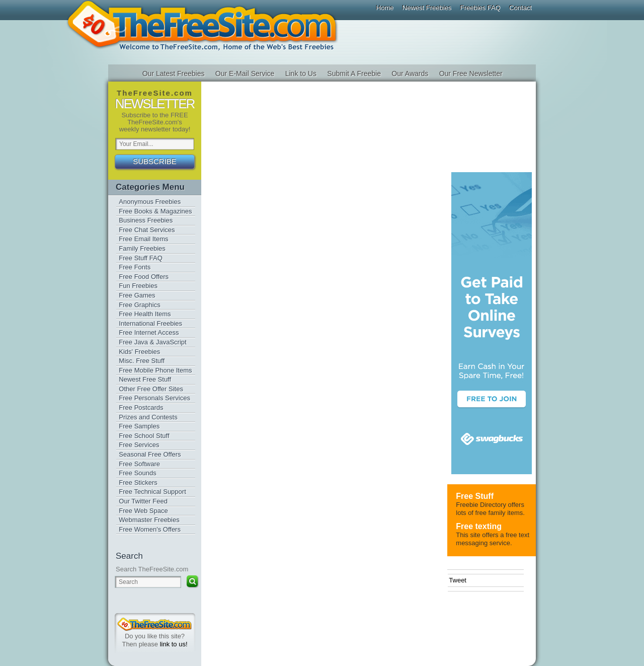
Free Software (139, 464)
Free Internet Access (149, 332)
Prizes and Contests (148, 417)
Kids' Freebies (139, 352)
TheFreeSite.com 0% (154, 624)
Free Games (137, 295)
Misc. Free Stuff (142, 361)
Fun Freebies (138, 286)
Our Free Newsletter (471, 73)
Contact (520, 8)
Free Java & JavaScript (152, 342)
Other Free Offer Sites (151, 389)
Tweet (458, 580)
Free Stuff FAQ (140, 258)
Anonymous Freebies (150, 202)
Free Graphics (139, 305)
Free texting (479, 526)
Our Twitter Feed (143, 501)
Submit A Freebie (354, 73)
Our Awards (410, 73)
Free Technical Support (152, 492)
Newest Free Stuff (145, 379)
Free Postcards (141, 408)
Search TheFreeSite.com (152, 569)
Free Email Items (143, 239)
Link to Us (301, 73)
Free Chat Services (147, 230)
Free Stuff (475, 496)
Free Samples (139, 426)
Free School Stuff (144, 436)
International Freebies (150, 323)
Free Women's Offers (150, 529)
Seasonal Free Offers (150, 454)
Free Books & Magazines (155, 211)
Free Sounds (137, 473)
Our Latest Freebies (174, 73)
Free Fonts (135, 267)
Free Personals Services (154, 398)
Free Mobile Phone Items (155, 370)
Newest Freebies (427, 8)
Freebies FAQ (480, 8)
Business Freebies (146, 220)
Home (385, 8)
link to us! (174, 644)
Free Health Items (145, 314)
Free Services (139, 445)
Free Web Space (143, 511)
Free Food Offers (144, 277)
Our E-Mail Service (245, 73)
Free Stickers (138, 483)
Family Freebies (142, 248)
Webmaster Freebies (149, 520)
